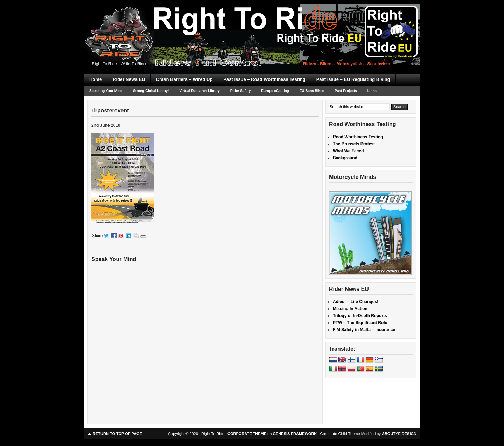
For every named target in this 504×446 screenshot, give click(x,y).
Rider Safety (240, 91)
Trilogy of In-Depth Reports (360, 316)
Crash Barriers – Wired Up (184, 79)
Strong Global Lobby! (151, 91)
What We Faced (348, 151)
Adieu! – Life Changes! (356, 302)
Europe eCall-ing (275, 91)
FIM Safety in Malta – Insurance (364, 330)
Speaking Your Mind (106, 91)
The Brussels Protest (354, 144)
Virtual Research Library (199, 91)
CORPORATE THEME (247, 434)
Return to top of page (117, 434)
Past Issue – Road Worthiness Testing (264, 79)
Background (345, 158)
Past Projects (346, 91)
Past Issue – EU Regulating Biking (353, 79)
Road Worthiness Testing (358, 137)
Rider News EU (129, 79)
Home (96, 79)
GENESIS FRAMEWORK (295, 434)
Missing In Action (350, 309)
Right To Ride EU (252, 25)
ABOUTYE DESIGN (399, 434)
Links (372, 91)
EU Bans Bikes (312, 91)
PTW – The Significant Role (360, 323)
